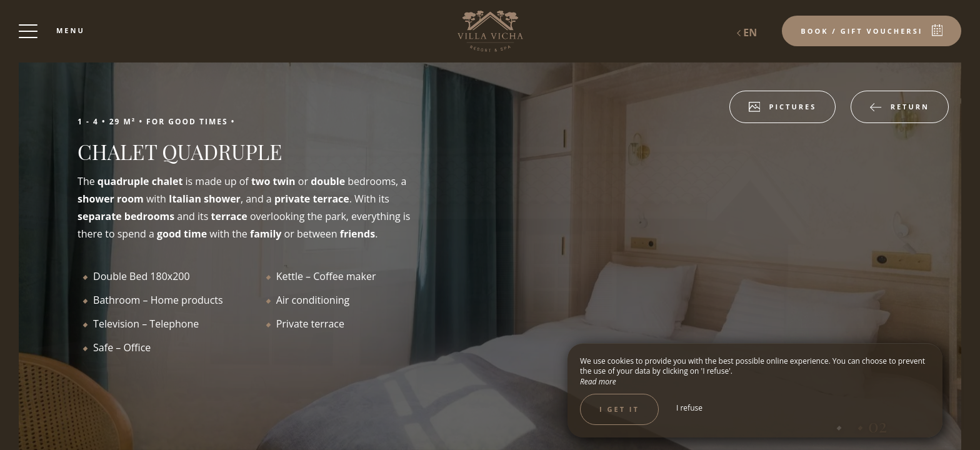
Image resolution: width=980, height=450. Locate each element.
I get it (619, 409)
